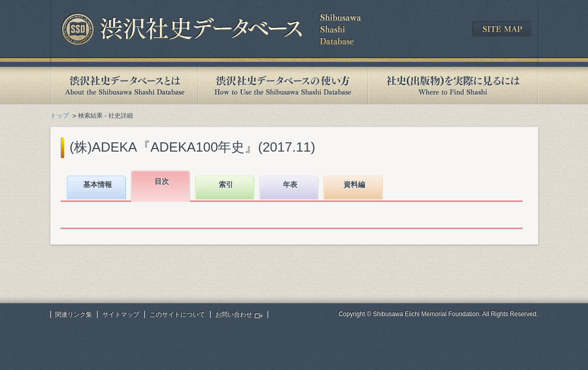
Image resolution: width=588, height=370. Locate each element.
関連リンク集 (73, 314)
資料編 (354, 184)
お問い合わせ (234, 314)
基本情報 (98, 184)
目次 (162, 181)
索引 (226, 184)
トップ (60, 116)
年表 (290, 184)
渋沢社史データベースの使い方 (283, 86)
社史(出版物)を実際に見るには (453, 86)
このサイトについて (177, 314)
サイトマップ (121, 314)
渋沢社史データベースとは (124, 86)
